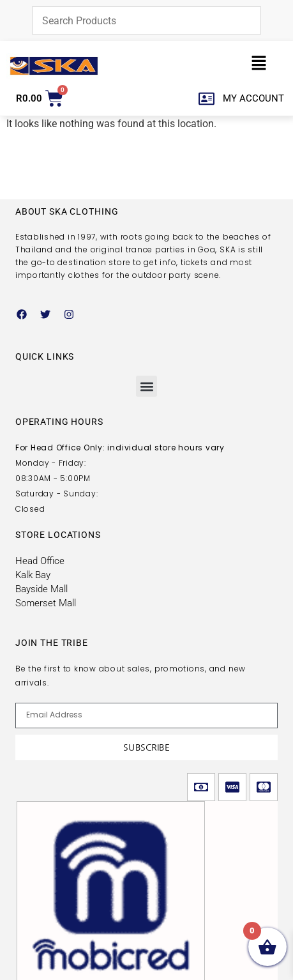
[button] (259, 66)
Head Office (40, 561)
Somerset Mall (46, 603)
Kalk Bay (33, 575)
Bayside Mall (41, 589)
